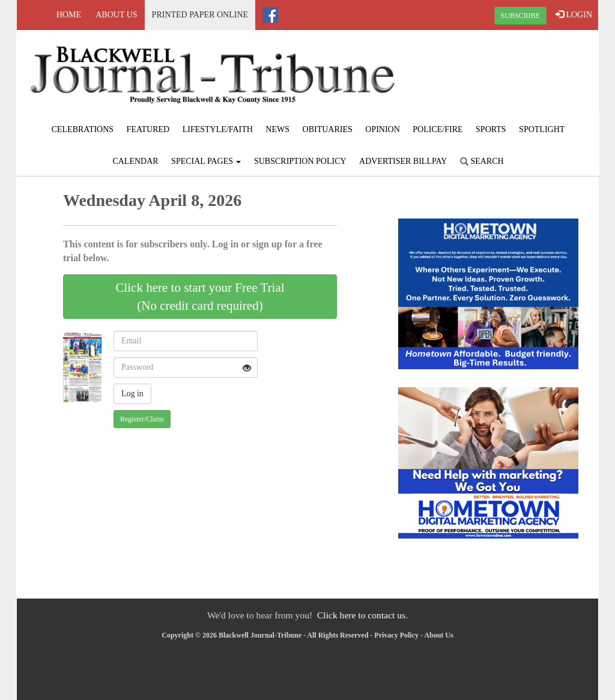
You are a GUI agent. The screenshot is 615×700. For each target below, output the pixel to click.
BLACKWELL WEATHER (501, 75)
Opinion (383, 129)
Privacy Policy (396, 635)
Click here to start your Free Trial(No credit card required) (200, 297)
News (277, 129)
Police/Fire (438, 129)
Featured (148, 129)
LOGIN (574, 14)
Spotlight (542, 129)
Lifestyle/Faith (218, 129)
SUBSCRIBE (520, 16)
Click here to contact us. (362, 615)
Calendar (135, 161)
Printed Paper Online (200, 15)
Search (482, 161)
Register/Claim (142, 419)
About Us (116, 15)
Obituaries (328, 129)
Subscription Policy (300, 161)
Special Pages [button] (206, 161)
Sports (491, 129)
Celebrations (83, 129)
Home (69, 15)
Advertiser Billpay (403, 161)
